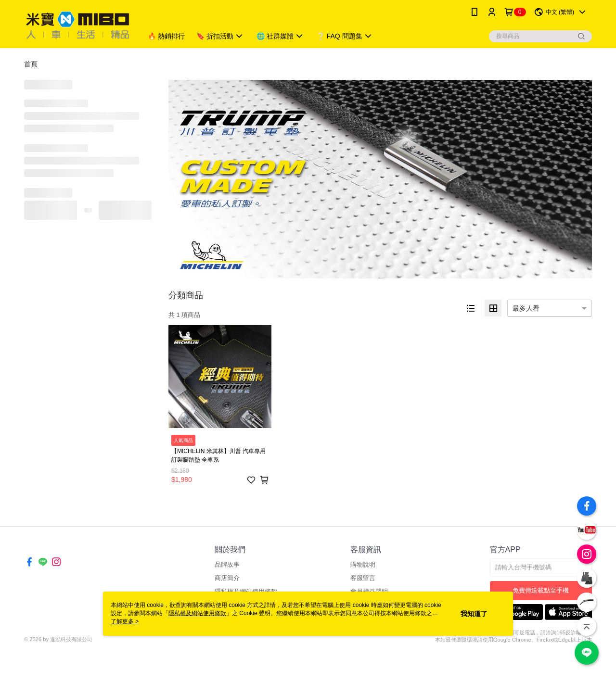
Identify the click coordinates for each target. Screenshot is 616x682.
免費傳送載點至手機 (541, 590)
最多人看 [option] (526, 308)
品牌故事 (227, 564)
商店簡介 (227, 578)
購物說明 (363, 564)
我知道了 (474, 614)
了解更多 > (125, 621)
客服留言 (363, 578)
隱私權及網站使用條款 (197, 613)
